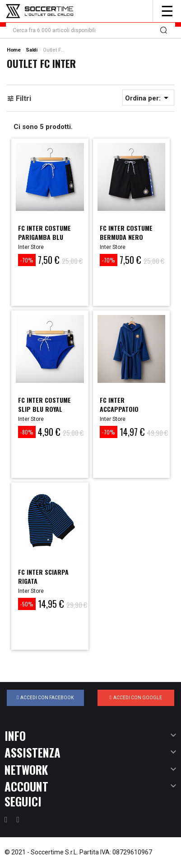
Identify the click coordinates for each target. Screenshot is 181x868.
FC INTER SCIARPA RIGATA (43, 576)
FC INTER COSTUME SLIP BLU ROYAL (44, 404)
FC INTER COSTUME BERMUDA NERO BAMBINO (126, 237)
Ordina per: (148, 98)
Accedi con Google (136, 697)
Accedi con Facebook (45, 697)
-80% (27, 432)
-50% (27, 604)
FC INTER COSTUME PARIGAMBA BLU (44, 232)
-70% (27, 260)
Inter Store (31, 247)
